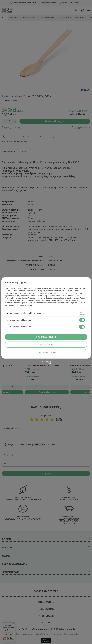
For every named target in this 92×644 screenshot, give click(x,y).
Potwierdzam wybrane (46, 344)
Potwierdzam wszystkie (46, 337)
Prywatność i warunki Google (16, 298)
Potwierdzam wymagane (46, 352)
